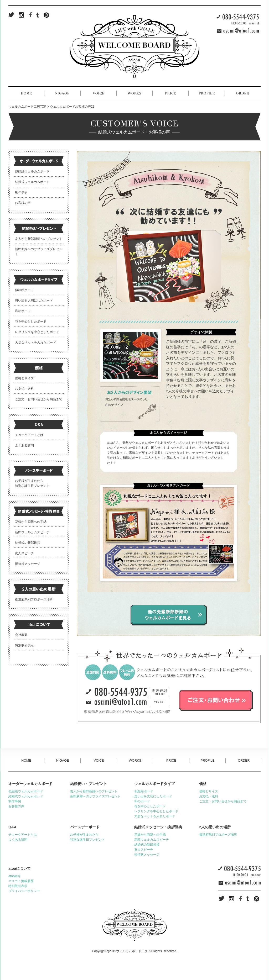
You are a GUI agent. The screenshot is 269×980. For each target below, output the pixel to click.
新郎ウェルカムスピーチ (32, 532)
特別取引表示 (24, 645)
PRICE (171, 761)
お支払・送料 (24, 389)
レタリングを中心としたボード (37, 332)
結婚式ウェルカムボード (32, 182)
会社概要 (21, 635)
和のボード (23, 311)
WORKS (135, 761)
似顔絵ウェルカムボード (32, 171)
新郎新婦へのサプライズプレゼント (95, 796)
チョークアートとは (29, 435)
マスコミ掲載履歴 (21, 881)
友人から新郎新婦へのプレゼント (39, 239)
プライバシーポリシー (24, 891)
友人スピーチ (24, 553)
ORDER (244, 761)
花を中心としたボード (31, 322)
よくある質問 (24, 445)
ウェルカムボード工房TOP (27, 107)
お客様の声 (23, 203)
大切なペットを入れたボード (35, 343)
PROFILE (208, 761)
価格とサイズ (24, 378)
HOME (26, 761)
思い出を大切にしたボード (34, 301)
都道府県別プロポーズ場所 (34, 599)
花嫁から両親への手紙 (31, 522)
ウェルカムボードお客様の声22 (72, 107)
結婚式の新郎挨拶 (28, 543)
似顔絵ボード (24, 290)
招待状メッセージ (28, 564)
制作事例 (21, 192)
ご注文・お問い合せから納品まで (39, 399)
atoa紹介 (15, 876)
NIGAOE (63, 761)
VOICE (99, 761)
